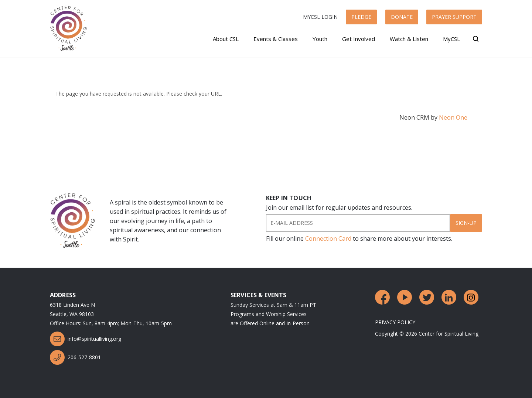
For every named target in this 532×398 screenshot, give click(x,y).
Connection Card (328, 239)
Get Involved (359, 39)
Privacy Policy (395, 322)
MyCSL (451, 39)
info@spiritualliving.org (86, 339)
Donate (402, 17)
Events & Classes (276, 39)
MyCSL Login (320, 17)
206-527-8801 (75, 357)
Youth (320, 39)
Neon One (453, 117)
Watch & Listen (409, 39)
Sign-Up (466, 223)
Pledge (361, 17)
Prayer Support (454, 17)
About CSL (226, 39)
